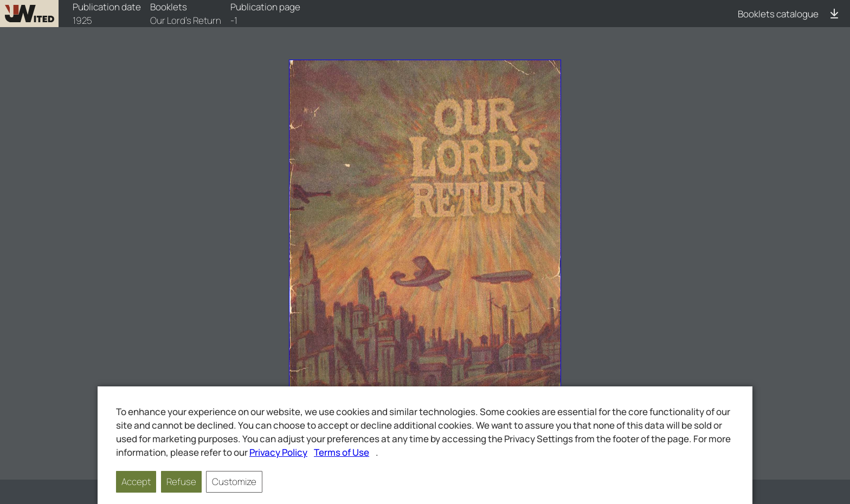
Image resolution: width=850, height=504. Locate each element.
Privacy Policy (278, 452)
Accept (136, 482)
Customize (234, 482)
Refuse (181, 482)
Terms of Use (342, 452)
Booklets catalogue (778, 14)
